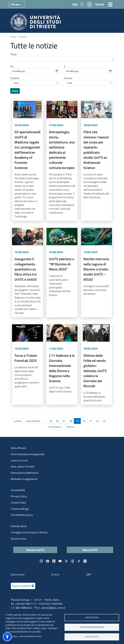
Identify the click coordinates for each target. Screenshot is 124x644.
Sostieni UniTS (35, 550)
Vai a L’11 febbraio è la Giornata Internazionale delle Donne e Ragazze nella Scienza (62, 365)
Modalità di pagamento (24, 479)
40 (84, 421)
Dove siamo (18, 574)
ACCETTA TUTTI (92, 637)
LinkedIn (54, 561)
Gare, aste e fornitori (23, 466)
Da (12, 66)
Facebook (48, 561)
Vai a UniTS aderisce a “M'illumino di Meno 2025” (62, 273)
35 (51, 421)
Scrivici (55, 574)
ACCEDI (100, 4)
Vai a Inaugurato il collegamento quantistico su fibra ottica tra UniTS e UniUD (28, 273)
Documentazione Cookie (31, 636)
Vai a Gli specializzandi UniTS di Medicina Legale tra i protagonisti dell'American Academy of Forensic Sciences (28, 161)
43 (104, 421)
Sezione (15, 78)
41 (91, 421)
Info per (15, 4)
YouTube (60, 561)
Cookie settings (20, 509)
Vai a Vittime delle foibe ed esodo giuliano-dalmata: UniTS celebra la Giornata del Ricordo (96, 365)
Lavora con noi (19, 460)
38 (71, 421)
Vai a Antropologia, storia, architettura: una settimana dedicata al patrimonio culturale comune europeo (62, 161)
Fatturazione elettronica (25, 473)
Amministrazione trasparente (28, 454)
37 (64, 421)
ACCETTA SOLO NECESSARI (92, 627)
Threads (73, 561)
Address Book (19, 526)
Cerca (15, 91)
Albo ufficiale (18, 448)
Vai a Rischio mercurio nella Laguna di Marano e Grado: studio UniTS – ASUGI (96, 273)
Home (13, 37)
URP (89, 574)
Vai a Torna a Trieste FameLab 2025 (28, 365)
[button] (7, 637)
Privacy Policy (19, 496)
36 (57, 421)
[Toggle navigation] (110, 4)
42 (97, 421)
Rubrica (89, 4)
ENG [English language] (75, 4)
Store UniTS (90, 550)
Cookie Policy (19, 503)
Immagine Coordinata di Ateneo (29, 532)
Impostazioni (92, 617)
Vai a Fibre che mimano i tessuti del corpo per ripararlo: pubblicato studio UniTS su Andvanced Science (96, 161)
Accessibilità (18, 490)
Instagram (41, 561)
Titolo (13, 54)
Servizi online (19, 539)
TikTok (79, 561)
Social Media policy (22, 515)
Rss (85, 561)
